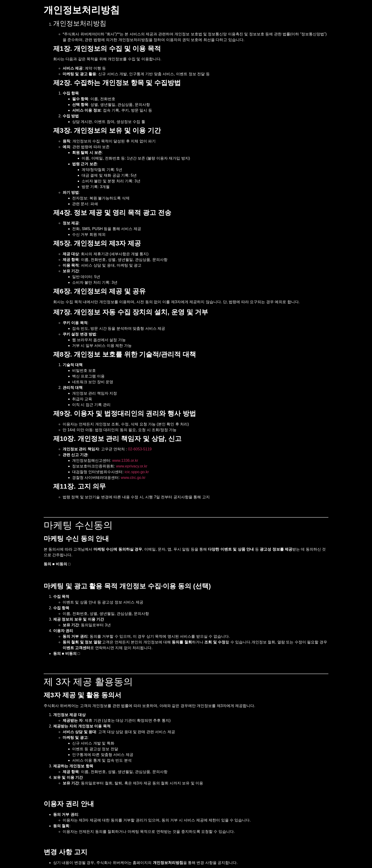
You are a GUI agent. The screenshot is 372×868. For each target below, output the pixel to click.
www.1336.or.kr (125, 460)
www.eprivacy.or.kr (132, 466)
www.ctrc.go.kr (133, 478)
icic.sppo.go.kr (137, 472)
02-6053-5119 (140, 449)
